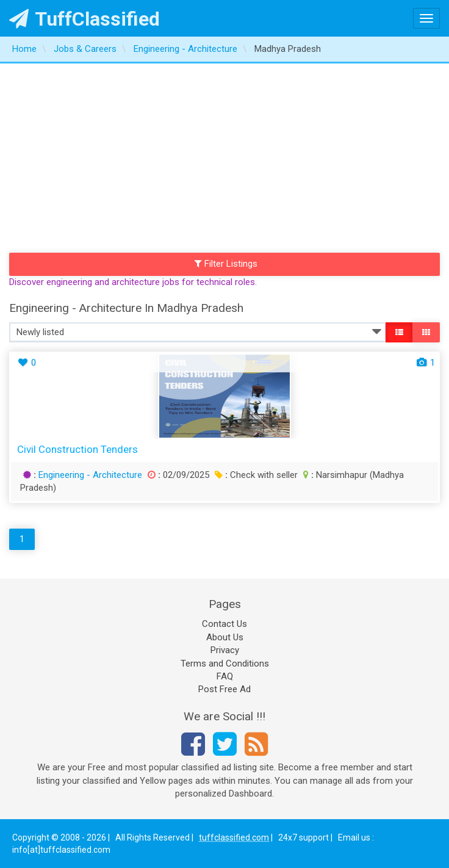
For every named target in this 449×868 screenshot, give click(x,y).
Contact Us (224, 624)
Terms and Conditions (225, 664)
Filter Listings (226, 264)
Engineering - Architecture (90, 475)
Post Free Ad (224, 689)
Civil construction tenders (77, 449)
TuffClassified (84, 19)
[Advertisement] (224, 155)
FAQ (225, 676)
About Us (225, 637)
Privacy (225, 650)
